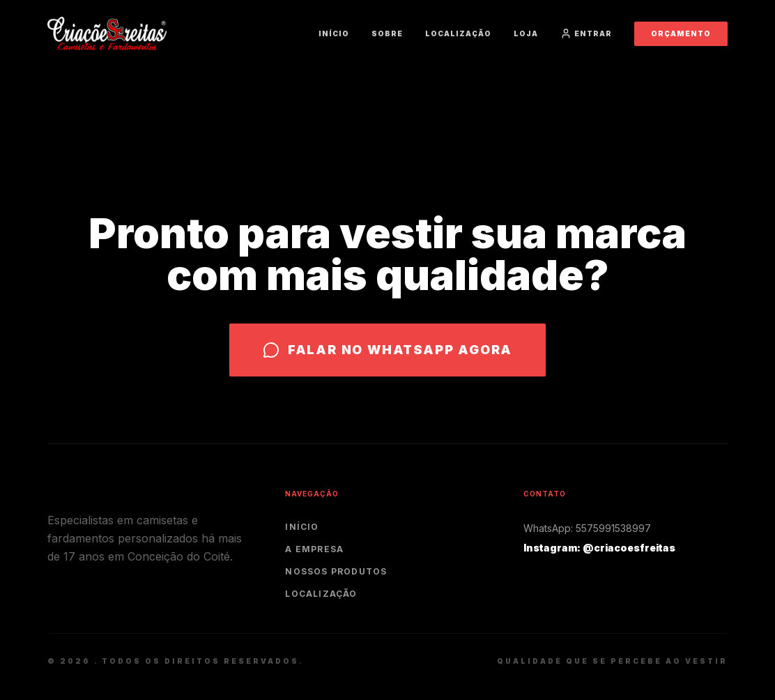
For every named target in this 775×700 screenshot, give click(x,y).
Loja (526, 33)
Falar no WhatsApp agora (387, 350)
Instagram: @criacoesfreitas (599, 548)
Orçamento (681, 33)
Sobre (387, 33)
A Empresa (314, 549)
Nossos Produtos (336, 571)
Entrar (586, 33)
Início (334, 33)
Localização (458, 33)
